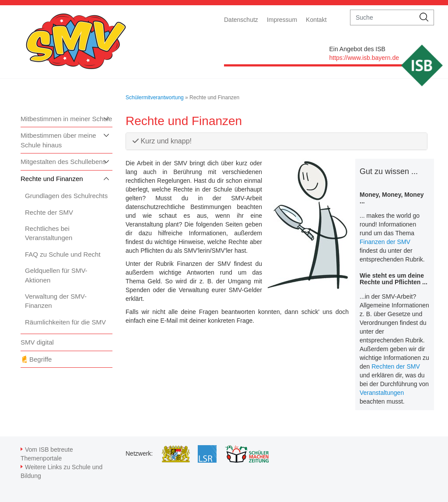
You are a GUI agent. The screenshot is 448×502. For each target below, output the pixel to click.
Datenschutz (241, 20)
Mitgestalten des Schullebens (63, 162)
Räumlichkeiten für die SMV (65, 322)
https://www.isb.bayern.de (364, 58)
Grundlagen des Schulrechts (66, 196)
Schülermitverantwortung (155, 98)
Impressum (282, 20)
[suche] (383, 17)
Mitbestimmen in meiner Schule (66, 119)
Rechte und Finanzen (52, 179)
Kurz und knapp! (162, 141)
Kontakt (316, 20)
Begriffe (40, 359)
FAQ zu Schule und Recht (63, 254)
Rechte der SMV (49, 212)
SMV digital (37, 342)
